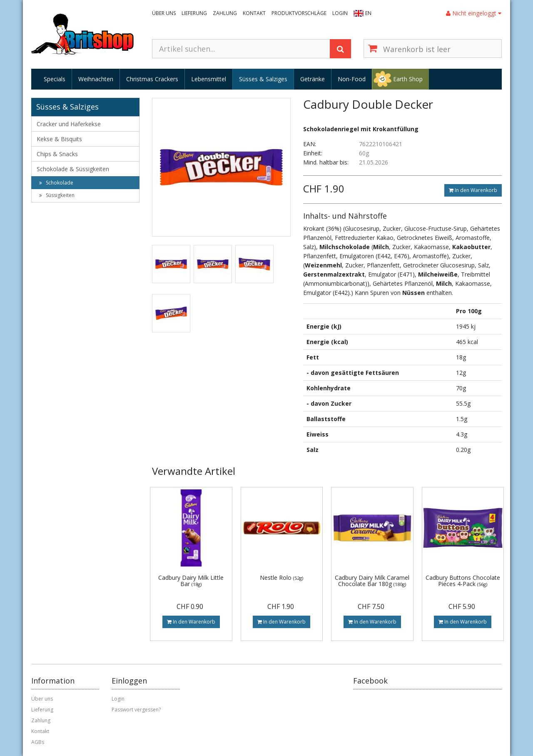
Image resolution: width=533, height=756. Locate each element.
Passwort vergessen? (136, 710)
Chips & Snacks (57, 154)
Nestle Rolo (281, 578)
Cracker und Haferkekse (69, 124)
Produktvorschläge (299, 13)
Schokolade (56, 183)
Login (340, 13)
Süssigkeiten (57, 195)
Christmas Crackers (152, 79)
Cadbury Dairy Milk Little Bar (191, 581)
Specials (55, 79)
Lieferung (194, 13)
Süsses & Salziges (263, 79)
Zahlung (225, 13)
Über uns (164, 13)
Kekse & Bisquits (59, 139)
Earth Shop (408, 79)
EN (368, 13)
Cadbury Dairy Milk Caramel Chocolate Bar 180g (372, 581)
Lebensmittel (209, 79)
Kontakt (254, 13)
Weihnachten (96, 79)
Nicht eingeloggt (474, 13)
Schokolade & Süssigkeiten (73, 169)
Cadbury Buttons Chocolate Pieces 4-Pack (463, 581)
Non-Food (352, 79)
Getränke (313, 79)
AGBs (38, 742)
